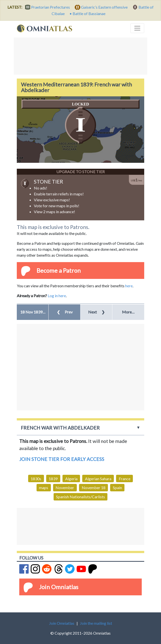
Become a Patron (59, 270)
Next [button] (96, 312)
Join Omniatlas (59, 587)
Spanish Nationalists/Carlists (80, 497)
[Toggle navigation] (137, 28)
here (129, 286)
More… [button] (128, 312)
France (125, 479)
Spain (117, 488)
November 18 (94, 488)
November (65, 488)
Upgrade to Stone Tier (80, 172)
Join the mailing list (96, 623)
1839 (53, 479)
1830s (36, 479)
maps (44, 488)
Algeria (71, 479)
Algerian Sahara (98, 479)
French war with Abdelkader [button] (60, 428)
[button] (33, 312)
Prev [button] (65, 312)
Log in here (57, 296)
